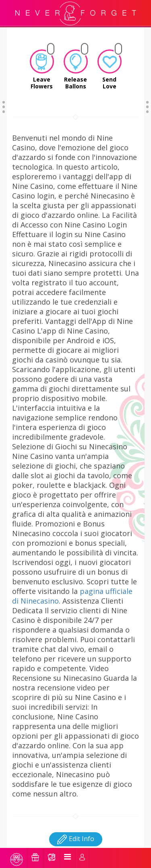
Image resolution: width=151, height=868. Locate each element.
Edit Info (76, 829)
